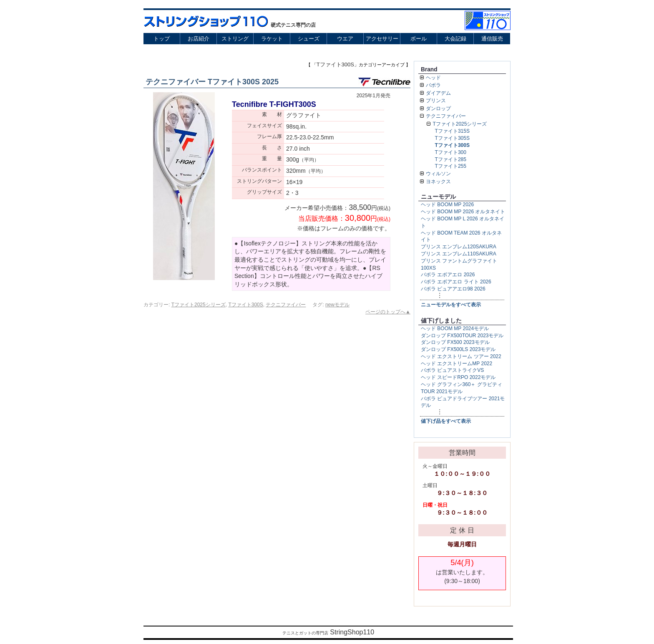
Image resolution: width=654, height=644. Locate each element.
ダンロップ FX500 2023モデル (455, 342)
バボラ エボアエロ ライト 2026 (456, 282)
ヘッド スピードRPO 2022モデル (458, 377)
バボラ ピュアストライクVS (452, 370)
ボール (419, 39)
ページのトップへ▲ (388, 312)
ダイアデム (438, 93)
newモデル (337, 305)
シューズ (309, 39)
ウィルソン (438, 174)
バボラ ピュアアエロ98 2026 (453, 289)
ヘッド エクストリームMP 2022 (457, 364)
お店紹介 (199, 39)
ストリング (235, 39)
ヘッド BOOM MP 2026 (447, 205)
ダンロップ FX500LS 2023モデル (458, 349)
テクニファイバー (286, 305)
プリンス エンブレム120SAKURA (459, 247)
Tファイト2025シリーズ (199, 305)
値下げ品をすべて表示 (446, 421)
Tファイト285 (451, 159)
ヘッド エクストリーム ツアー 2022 (461, 356)
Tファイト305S (452, 138)
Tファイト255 (451, 166)
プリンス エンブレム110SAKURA (459, 254)
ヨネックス (438, 182)
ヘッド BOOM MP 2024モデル (455, 328)
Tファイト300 (451, 152)
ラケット (272, 39)
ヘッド (433, 78)
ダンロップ (438, 109)
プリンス (436, 101)
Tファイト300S (245, 305)
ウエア (345, 39)
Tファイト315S (452, 131)
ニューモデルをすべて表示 (451, 305)
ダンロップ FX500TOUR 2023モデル (462, 336)
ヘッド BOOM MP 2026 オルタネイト (463, 212)
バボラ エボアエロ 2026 (448, 275)
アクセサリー (382, 39)
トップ (162, 39)
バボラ (433, 85)
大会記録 (455, 39)
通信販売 (492, 39)
